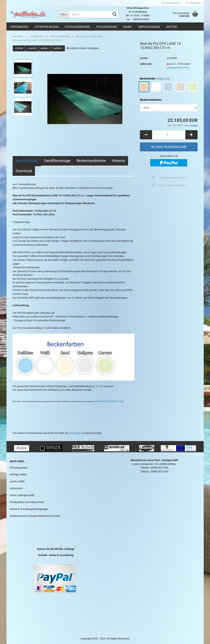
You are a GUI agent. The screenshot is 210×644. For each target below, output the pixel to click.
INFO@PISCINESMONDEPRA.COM (109, 402)
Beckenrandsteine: (151, 100)
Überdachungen (149, 27)
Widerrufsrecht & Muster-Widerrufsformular (35, 516)
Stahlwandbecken (77, 27)
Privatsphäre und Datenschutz (27, 502)
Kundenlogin (171, 3)
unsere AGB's (17, 481)
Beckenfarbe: (155, 79)
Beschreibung (27, 161)
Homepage (75, 433)
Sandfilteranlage (57, 161)
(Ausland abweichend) (178, 68)
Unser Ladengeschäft (22, 495)
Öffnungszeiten (18, 468)
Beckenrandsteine (91, 161)
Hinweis (119, 161)
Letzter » (58, 48)
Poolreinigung (107, 27)
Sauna (127, 27)
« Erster (19, 48)
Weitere (172, 27)
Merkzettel (193, 3)
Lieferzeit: (146, 64)
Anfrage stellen (18, 474)
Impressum (16, 488)
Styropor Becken (47, 27)
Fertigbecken (19, 27)
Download (24, 171)
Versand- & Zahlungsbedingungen (29, 509)
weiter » (45, 48)
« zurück (32, 48)
